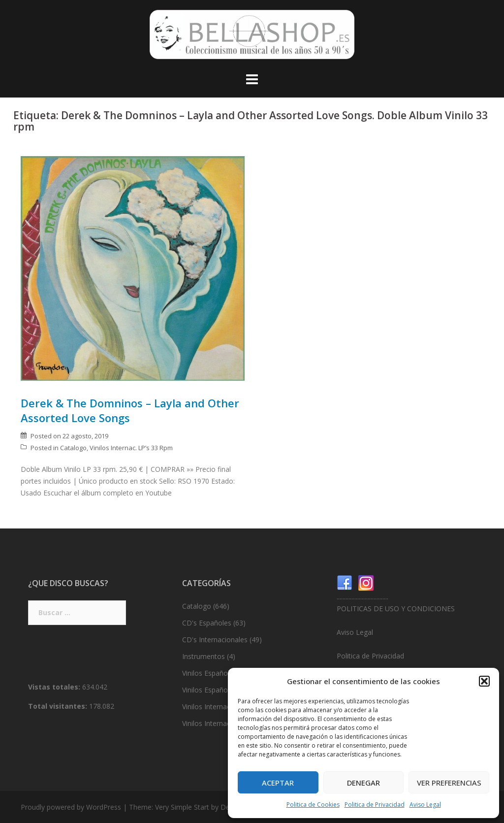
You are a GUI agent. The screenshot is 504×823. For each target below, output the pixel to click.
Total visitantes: (59, 706)
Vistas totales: (55, 687)
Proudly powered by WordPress (71, 807)
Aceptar (278, 783)
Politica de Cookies (313, 805)
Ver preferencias (449, 783)
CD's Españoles (207, 623)
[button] (484, 681)
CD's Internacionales (215, 640)
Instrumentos (204, 656)
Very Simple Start (182, 807)
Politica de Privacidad (375, 805)
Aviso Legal (425, 805)
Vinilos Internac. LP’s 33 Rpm (131, 448)
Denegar (363, 783)
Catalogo (73, 448)
